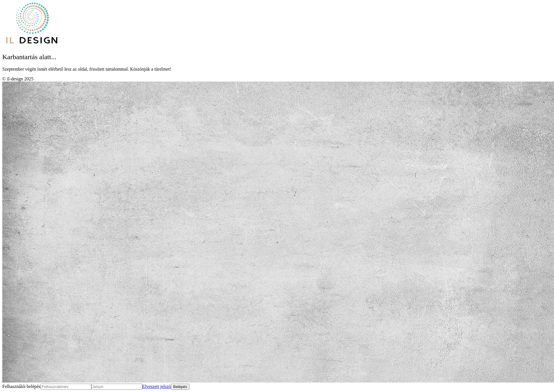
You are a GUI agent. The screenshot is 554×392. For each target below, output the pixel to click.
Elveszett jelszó (157, 386)
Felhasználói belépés (21, 386)
